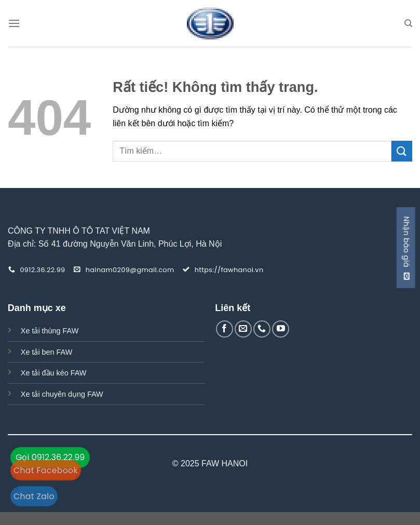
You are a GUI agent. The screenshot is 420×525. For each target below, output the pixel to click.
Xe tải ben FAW (46, 352)
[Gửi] (402, 151)
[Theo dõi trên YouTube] (281, 329)
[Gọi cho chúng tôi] (262, 329)
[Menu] (14, 23)
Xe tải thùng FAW (50, 331)
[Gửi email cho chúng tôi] (243, 329)
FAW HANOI (225, 463)
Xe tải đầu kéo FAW (54, 373)
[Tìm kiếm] (408, 23)
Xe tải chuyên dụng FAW (62, 394)
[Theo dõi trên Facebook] (225, 329)
